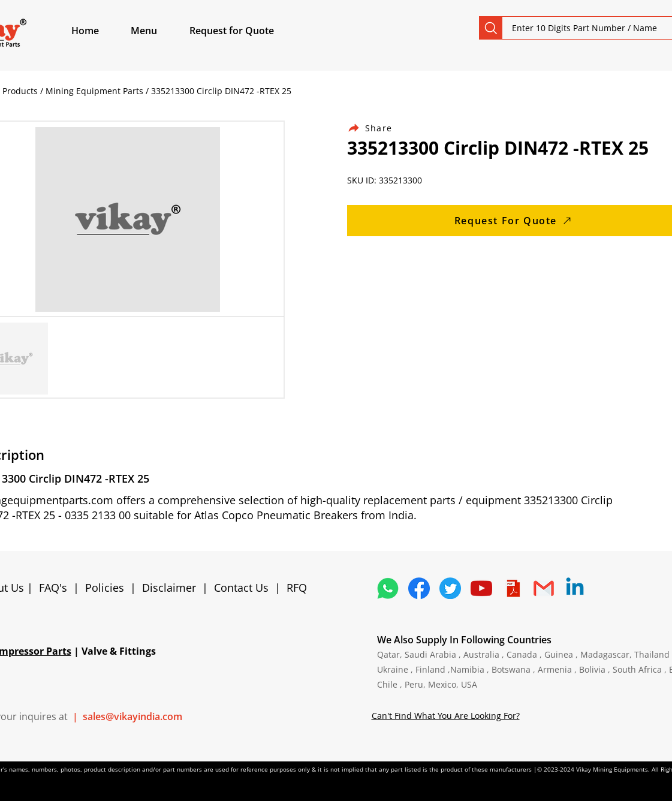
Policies (105, 588)
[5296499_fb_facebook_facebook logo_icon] (419, 588)
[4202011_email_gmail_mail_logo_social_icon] (544, 588)
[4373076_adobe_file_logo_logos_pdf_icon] (513, 588)
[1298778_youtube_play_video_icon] (481, 588)
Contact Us (241, 588)
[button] (158, 31)
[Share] (377, 128)
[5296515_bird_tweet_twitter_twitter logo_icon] (450, 588)
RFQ (297, 588)
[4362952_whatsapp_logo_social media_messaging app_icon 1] (388, 588)
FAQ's (53, 588)
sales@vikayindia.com (132, 716)
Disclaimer (172, 588)
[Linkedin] (575, 588)
